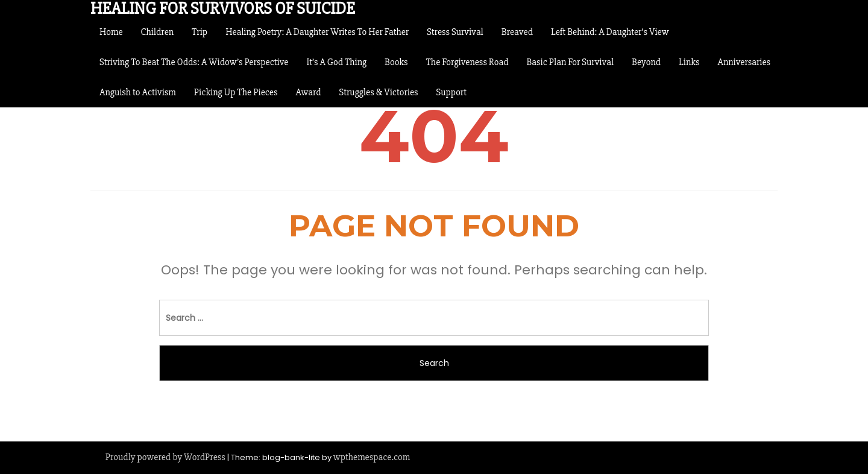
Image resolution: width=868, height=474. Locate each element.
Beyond (646, 62)
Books (396, 62)
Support (451, 92)
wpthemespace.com (372, 457)
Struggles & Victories (379, 92)
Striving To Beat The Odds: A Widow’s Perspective (194, 62)
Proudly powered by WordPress (165, 457)
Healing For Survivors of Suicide (223, 8)
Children (158, 32)
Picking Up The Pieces (236, 92)
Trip (200, 32)
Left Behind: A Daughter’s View (610, 32)
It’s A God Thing (336, 62)
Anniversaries (744, 62)
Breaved (517, 32)
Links (689, 62)
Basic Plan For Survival (570, 62)
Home (111, 32)
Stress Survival (455, 32)
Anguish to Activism (138, 92)
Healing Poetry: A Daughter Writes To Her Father (317, 32)
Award (309, 92)
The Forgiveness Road (467, 62)
